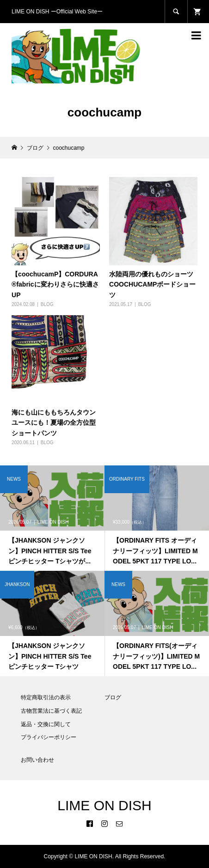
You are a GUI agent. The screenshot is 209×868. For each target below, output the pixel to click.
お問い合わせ (37, 760)
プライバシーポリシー (49, 737)
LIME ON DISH (104, 805)
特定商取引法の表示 (46, 697)
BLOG (47, 304)
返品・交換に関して (46, 724)
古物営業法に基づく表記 (51, 711)
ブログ (113, 697)
